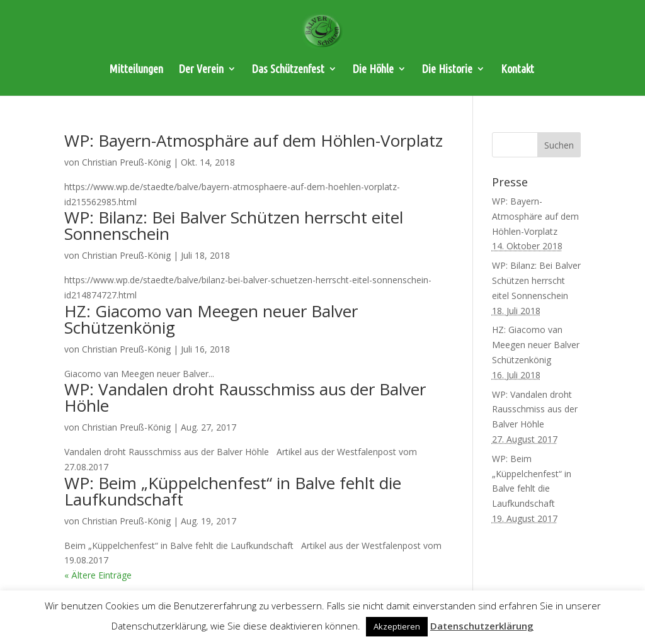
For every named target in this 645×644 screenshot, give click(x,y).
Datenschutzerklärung (482, 626)
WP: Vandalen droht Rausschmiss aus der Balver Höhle (245, 397)
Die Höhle (373, 70)
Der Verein (201, 70)
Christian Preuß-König (126, 162)
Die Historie (447, 70)
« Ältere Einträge (98, 575)
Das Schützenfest (288, 70)
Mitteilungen (136, 70)
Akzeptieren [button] (397, 626)
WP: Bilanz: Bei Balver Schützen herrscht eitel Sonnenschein (234, 225)
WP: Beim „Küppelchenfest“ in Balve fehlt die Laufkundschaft (233, 491)
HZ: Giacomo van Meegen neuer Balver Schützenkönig (211, 319)
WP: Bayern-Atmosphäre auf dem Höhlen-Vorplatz (254, 140)
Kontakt (517, 70)
